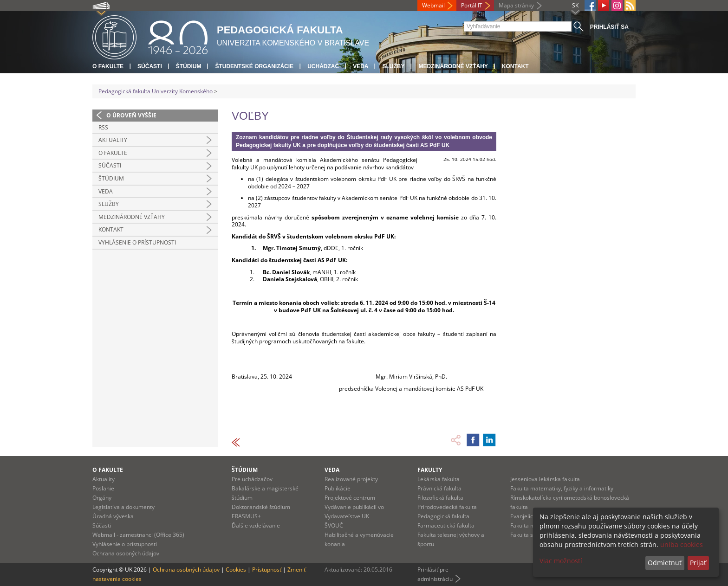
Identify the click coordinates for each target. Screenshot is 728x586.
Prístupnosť (267, 570)
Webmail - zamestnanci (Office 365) (138, 535)
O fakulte (108, 66)
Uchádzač (323, 66)
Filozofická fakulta (440, 498)
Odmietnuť (665, 563)
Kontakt (515, 66)
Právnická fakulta (439, 488)
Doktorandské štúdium (261, 507)
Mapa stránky (516, 5)
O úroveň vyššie (131, 115)
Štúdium (189, 66)
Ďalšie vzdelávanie (256, 525)
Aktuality (113, 140)
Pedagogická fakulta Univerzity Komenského (156, 91)
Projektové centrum (350, 498)
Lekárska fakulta (439, 479)
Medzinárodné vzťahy (453, 66)
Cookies (236, 570)
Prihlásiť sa (609, 27)
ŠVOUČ (334, 525)
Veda (361, 66)
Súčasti (150, 66)
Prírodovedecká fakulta (447, 507)
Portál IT (472, 5)
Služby (393, 66)
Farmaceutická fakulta (446, 525)
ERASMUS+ (246, 516)
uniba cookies (682, 544)
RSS (103, 127)
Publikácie (338, 488)
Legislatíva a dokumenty (123, 507)
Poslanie (103, 488)
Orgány (102, 498)
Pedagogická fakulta (443, 516)
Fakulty (430, 470)
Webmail (433, 5)
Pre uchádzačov (252, 479)
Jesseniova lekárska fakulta (545, 479)
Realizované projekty (351, 479)
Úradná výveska (113, 516)
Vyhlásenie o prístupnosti (137, 242)
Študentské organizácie (254, 66)
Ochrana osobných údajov (126, 553)
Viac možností (561, 561)
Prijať (698, 563)
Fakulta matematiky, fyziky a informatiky (562, 488)
